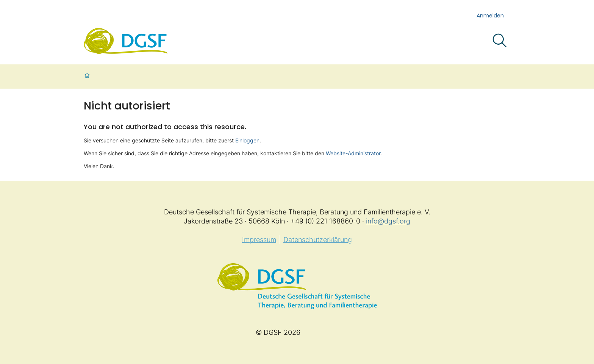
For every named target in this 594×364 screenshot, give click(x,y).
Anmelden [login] (490, 16)
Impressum (259, 240)
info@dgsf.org (388, 221)
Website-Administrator (353, 153)
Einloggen (247, 140)
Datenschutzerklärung (318, 240)
